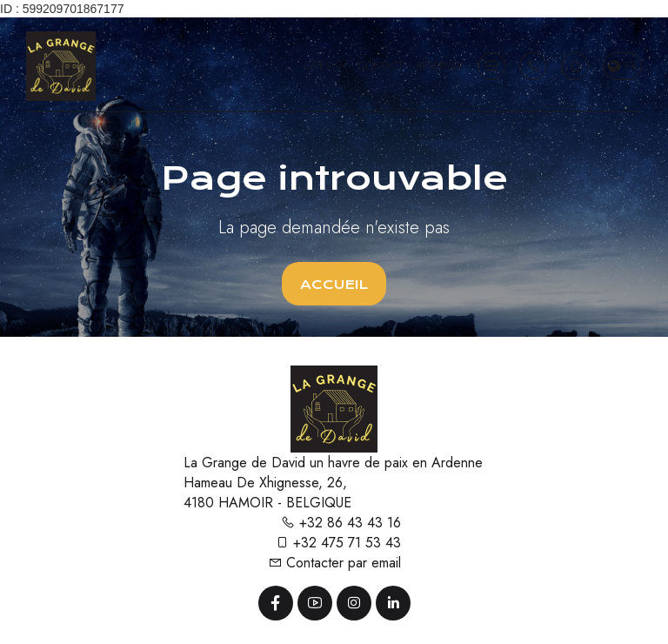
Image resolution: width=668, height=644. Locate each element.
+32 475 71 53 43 (338, 543)
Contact (381, 66)
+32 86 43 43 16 (341, 523)
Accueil (334, 285)
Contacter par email (334, 563)
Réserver (440, 66)
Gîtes (324, 66)
